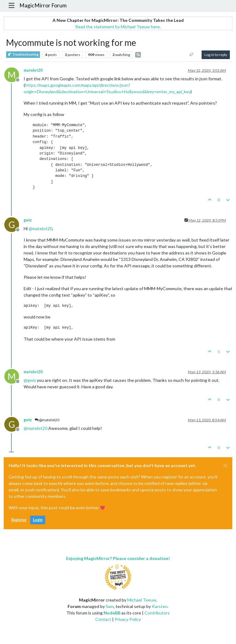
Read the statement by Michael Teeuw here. (118, 27)
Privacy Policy (128, 619)
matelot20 (33, 70)
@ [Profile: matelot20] (40, 228)
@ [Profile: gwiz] (30, 380)
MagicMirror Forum (43, 5)
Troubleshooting (23, 55)
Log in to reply (216, 55)
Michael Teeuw (142, 600)
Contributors (157, 613)
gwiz (28, 220)
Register (19, 520)
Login (38, 520)
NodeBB (112, 613)
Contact (103, 619)
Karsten (160, 606)
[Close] (225, 466)
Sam (110, 606)
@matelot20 (47, 420)
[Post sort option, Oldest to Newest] (192, 55)
